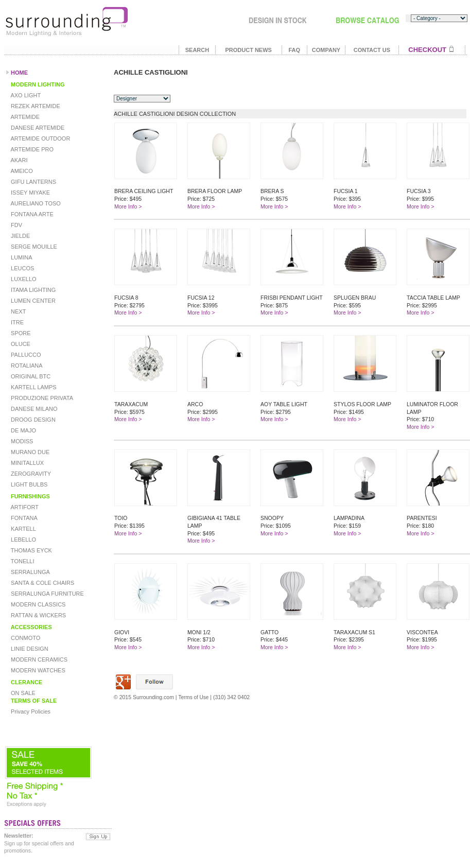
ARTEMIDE (24, 117)
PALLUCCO (25, 355)
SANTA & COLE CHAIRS (42, 583)
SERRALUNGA (30, 572)
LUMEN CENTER (32, 301)
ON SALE (22, 693)
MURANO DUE (29, 452)
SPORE (20, 333)
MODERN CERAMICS (38, 659)
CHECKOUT (427, 50)
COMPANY (326, 50)
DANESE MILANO (33, 409)
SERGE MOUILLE (33, 247)
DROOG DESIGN (32, 420)
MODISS (21, 441)
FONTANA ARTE (31, 214)
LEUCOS (22, 268)
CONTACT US (372, 50)
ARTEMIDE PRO (31, 149)
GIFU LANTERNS (33, 182)
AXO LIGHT (25, 95)
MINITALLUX (27, 463)
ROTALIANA (26, 366)
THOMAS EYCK (31, 550)
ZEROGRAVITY (30, 474)
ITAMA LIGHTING (32, 290)
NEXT (18, 311)
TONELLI (22, 561)
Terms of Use (193, 697)
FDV (16, 225)
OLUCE (20, 344)
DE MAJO (23, 430)
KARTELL (23, 529)
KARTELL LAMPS (33, 387)
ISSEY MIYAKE (30, 193)
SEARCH (197, 50)
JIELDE (20, 236)
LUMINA (21, 257)
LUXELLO (23, 279)
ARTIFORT (24, 507)
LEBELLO (23, 540)
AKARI (18, 160)
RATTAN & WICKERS (38, 615)
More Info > (128, 206)
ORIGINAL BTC (30, 376)
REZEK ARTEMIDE (35, 106)
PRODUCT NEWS (248, 50)
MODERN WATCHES (37, 670)
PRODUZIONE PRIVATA (41, 398)
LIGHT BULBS (28, 484)
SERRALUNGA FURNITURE (47, 594)
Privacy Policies (30, 711)
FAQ (294, 50)
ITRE (16, 322)
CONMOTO (25, 638)
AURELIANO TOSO (35, 203)
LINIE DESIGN (29, 649)
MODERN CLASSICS (37, 604)
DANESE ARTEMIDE (37, 128)
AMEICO (21, 171)
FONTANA (23, 518)
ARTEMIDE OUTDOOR (40, 138)
